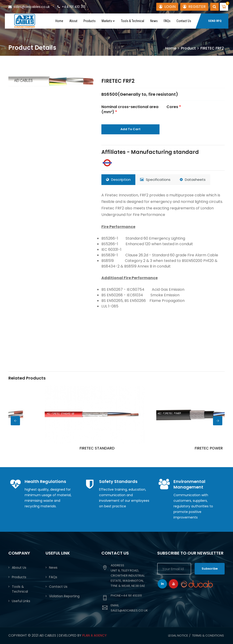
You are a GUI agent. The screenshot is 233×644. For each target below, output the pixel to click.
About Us (19, 568)
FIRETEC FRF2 (118, 81)
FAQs (167, 21)
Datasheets (193, 180)
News (154, 21)
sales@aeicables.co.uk (29, 7)
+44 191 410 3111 (71, 7)
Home (59, 21)
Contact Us (184, 21)
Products (90, 21)
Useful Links (21, 601)
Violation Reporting (64, 596)
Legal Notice (178, 636)
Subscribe (210, 569)
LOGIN (167, 7)
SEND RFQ (215, 21)
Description (118, 180)
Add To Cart (130, 129)
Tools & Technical (133, 21)
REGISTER (194, 7)
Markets (108, 21)
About (73, 21)
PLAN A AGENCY (95, 635)
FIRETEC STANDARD (125, 448)
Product (188, 48)
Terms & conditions (208, 636)
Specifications (155, 180)
